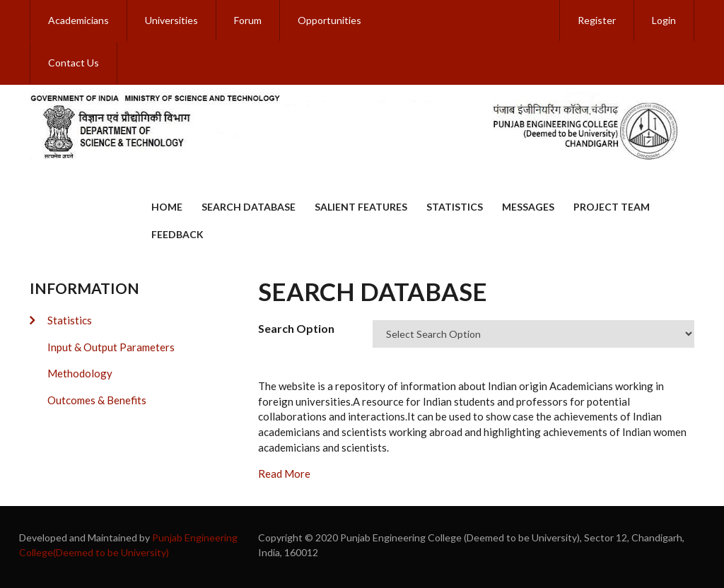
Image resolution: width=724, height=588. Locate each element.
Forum (248, 20)
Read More (284, 474)
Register (597, 20)
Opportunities (329, 20)
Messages (528, 207)
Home (167, 207)
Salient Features (361, 207)
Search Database (249, 207)
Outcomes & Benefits (97, 400)
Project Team (612, 207)
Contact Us (74, 63)
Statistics (455, 207)
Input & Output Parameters (111, 347)
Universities (171, 20)
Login (664, 20)
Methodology (80, 373)
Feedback (177, 234)
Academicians (78, 20)
